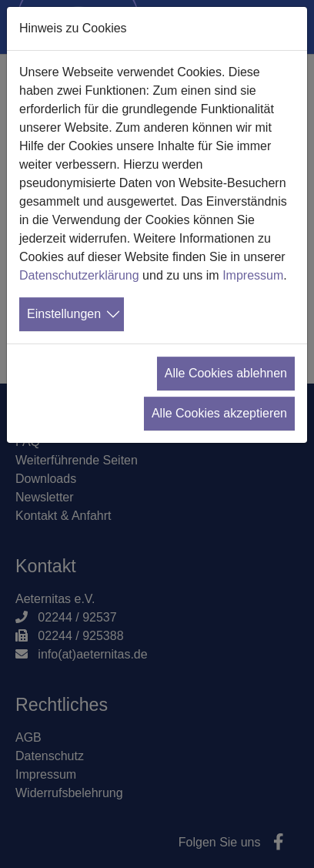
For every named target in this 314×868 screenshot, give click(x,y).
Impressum (253, 275)
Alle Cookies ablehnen (226, 373)
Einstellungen (64, 314)
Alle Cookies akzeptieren (219, 413)
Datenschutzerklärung (79, 275)
